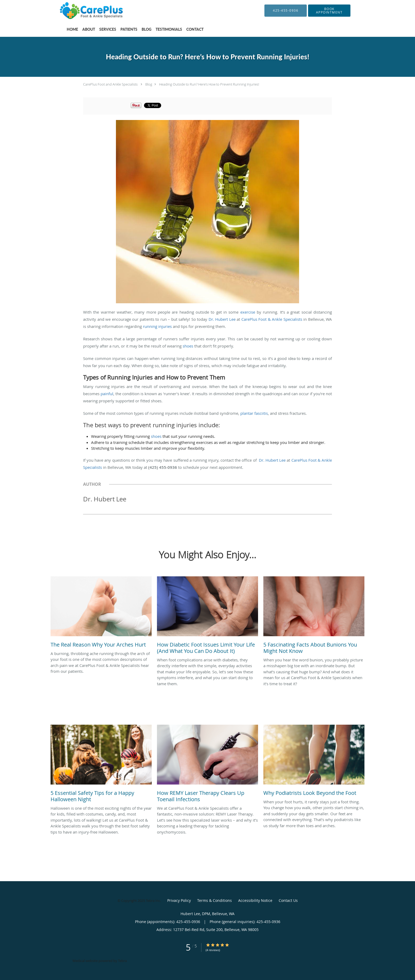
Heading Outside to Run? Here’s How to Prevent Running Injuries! (209, 84)
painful (107, 394)
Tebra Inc (153, 901)
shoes (188, 346)
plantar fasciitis (254, 413)
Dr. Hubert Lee (222, 319)
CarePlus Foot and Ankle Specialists (110, 84)
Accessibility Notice (255, 900)
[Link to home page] (85, 11)
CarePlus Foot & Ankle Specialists (272, 319)
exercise (248, 312)
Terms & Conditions (215, 900)
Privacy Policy (179, 900)
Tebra (122, 961)
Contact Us (288, 900)
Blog (149, 84)
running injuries (157, 326)
